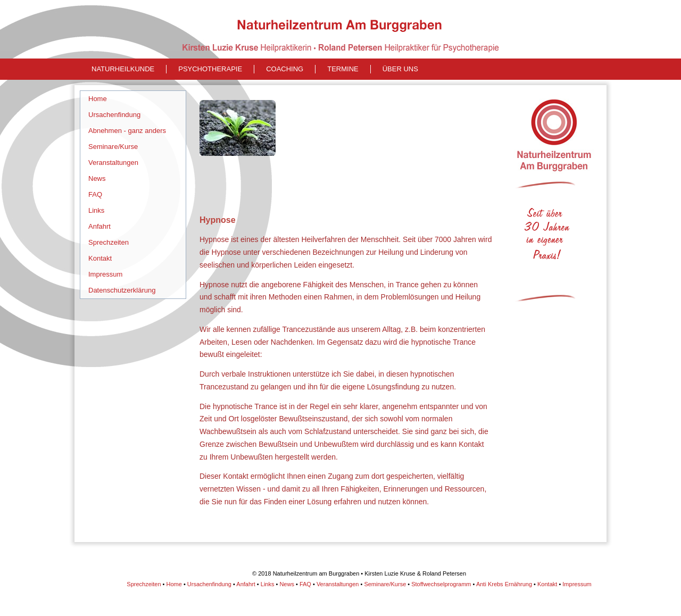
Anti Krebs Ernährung (504, 584)
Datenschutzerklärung (122, 290)
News (97, 178)
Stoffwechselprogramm (441, 584)
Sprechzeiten (109, 242)
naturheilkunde (123, 69)
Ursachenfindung (114, 115)
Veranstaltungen (113, 163)
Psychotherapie (210, 69)
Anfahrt (99, 226)
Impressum (105, 274)
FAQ (95, 194)
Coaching (285, 69)
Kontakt (100, 258)
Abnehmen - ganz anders (127, 131)
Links (96, 210)
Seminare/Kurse (113, 147)
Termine (343, 69)
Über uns (400, 69)
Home (98, 99)
